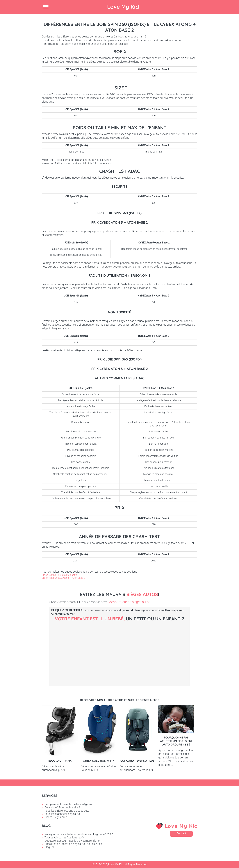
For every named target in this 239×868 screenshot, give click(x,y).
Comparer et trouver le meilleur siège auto (69, 804)
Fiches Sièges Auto (56, 817)
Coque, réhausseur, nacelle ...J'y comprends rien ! (73, 841)
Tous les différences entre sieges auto (67, 811)
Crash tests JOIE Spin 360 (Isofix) (60, 575)
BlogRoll (49, 847)
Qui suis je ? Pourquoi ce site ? (62, 807)
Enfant (179, 649)
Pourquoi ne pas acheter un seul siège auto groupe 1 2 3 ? (176, 741)
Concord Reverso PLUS (137, 761)
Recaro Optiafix (60, 761)
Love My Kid (123, 7)
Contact (181, 833)
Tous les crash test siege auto (62, 814)
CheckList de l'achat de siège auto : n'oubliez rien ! (74, 844)
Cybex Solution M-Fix (99, 761)
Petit (127, 649)
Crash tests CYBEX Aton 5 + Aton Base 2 (63, 578)
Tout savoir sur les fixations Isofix (64, 837)
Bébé (75, 649)
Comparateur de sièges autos (129, 602)
